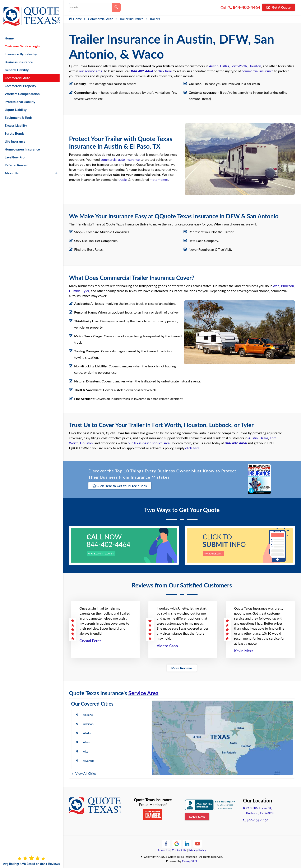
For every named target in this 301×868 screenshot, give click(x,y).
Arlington (131, 741)
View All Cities (86, 772)
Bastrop (130, 759)
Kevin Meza (244, 649)
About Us (164, 849)
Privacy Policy (197, 849)
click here (165, 71)
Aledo (87, 722)
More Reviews (182, 666)
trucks (123, 179)
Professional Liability (20, 97)
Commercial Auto (101, 19)
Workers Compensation (22, 89)
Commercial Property (20, 82)
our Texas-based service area (149, 442)
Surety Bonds (15, 129)
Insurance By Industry (21, 50)
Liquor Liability (16, 105)
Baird (86, 759)
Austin (214, 66)
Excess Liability (16, 121)
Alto (86, 732)
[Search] (116, 7)
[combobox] (91, 7)
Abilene (88, 713)
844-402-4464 (244, 7)
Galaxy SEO (189, 860)
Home (75, 19)
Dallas (224, 66)
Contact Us (179, 849)
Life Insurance (15, 137)
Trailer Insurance (131, 19)
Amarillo (88, 741)
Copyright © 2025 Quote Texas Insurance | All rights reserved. (183, 855)
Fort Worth (239, 66)
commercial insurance (258, 71)
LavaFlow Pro (15, 153)
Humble (75, 290)
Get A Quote (279, 7)
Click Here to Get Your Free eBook (120, 485)
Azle (276, 285)
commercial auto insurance (120, 159)
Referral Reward (17, 161)
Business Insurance (19, 58)
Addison (130, 713)
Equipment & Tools (18, 113)
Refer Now (197, 815)
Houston (255, 66)
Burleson (287, 285)
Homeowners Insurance (22, 145)
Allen (128, 722)
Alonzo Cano (167, 644)
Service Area (143, 692)
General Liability (17, 66)
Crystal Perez (90, 639)
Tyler (86, 290)
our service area (91, 71)
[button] (56, 169)
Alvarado (131, 732)
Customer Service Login (22, 42)
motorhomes (159, 179)
